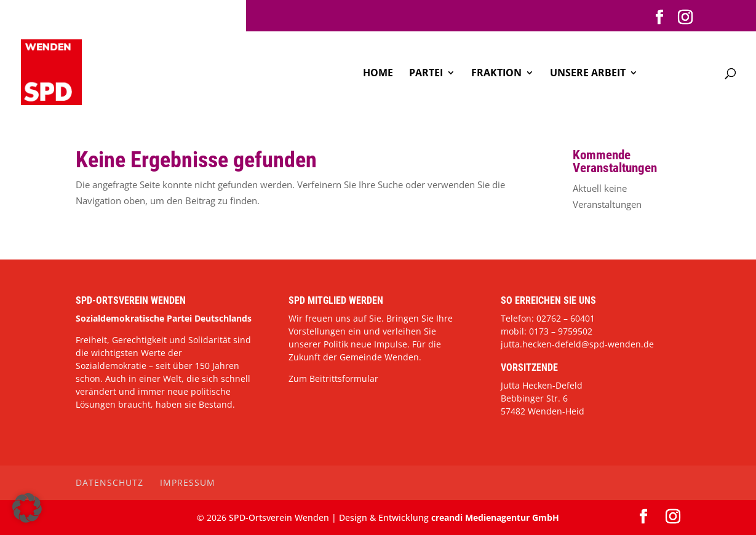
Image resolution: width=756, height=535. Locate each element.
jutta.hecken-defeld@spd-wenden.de (577, 344)
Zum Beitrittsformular (333, 378)
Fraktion (496, 74)
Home (378, 74)
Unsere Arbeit (588, 74)
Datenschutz (109, 482)
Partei (426, 74)
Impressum (188, 482)
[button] (27, 508)
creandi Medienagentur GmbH (495, 517)
